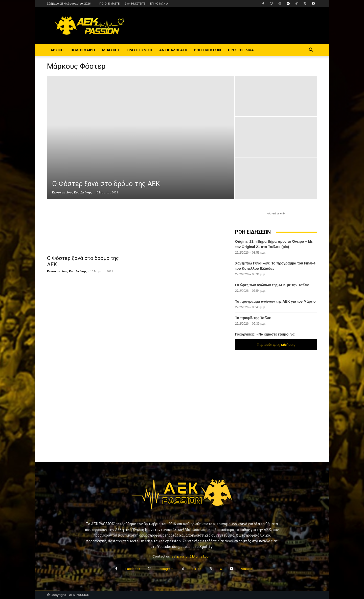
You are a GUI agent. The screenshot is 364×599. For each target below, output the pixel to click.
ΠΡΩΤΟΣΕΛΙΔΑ (241, 50)
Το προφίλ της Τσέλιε (253, 318)
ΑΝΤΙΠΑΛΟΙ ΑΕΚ (173, 50)
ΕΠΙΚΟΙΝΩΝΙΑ (159, 3)
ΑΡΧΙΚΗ (57, 50)
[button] (311, 50)
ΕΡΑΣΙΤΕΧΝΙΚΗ (139, 50)
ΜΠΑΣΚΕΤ (111, 50)
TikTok (197, 569)
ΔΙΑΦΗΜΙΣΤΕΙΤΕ (135, 3)
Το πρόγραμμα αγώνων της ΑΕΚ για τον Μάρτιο (275, 301)
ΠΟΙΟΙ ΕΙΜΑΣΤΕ (109, 3)
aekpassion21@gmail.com (191, 556)
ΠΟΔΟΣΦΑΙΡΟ (83, 50)
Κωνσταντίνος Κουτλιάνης (72, 192)
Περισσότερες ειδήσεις (276, 345)
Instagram (166, 569)
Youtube (246, 569)
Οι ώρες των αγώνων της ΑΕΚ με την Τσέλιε (272, 285)
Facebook (133, 569)
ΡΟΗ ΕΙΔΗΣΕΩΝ (208, 50)
